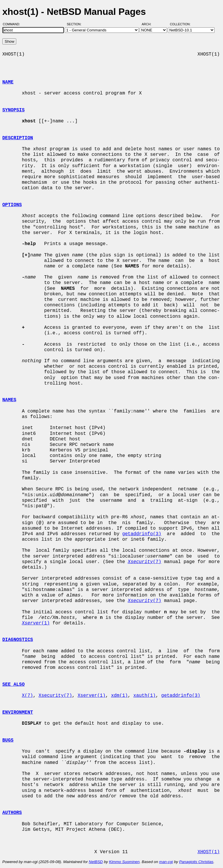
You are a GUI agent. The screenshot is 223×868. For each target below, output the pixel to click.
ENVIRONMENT (18, 712)
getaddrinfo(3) (142, 534)
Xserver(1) (91, 696)
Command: (13, 24)
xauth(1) (144, 696)
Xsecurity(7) (55, 696)
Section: (75, 24)
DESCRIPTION (18, 138)
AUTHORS (12, 813)
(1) (36, 623)
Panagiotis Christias (196, 862)
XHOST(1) (209, 852)
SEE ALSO (14, 685)
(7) (144, 562)
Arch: (149, 24)
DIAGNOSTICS (18, 640)
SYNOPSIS (14, 110)
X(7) (27, 696)
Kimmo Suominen (124, 862)
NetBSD (96, 862)
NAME (8, 82)
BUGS (8, 740)
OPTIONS (12, 205)
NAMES (9, 400)
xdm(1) (119, 696)
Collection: (180, 24)
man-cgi (166, 862)
